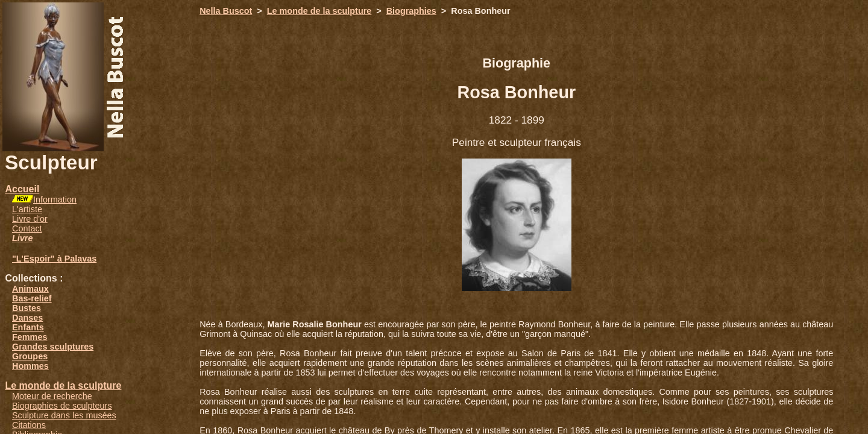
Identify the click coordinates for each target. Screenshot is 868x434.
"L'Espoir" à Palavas (54, 259)
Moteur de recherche (52, 396)
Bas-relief (32, 298)
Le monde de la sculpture (63, 385)
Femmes (30, 337)
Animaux (30, 289)
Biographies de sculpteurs (62, 406)
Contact (27, 228)
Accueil (22, 189)
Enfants (28, 327)
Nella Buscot (226, 11)
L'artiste (27, 209)
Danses (27, 318)
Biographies (411, 11)
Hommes (30, 366)
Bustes (27, 308)
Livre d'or (30, 219)
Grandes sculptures (53, 347)
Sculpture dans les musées (64, 415)
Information (55, 200)
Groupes (30, 356)
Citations (29, 425)
